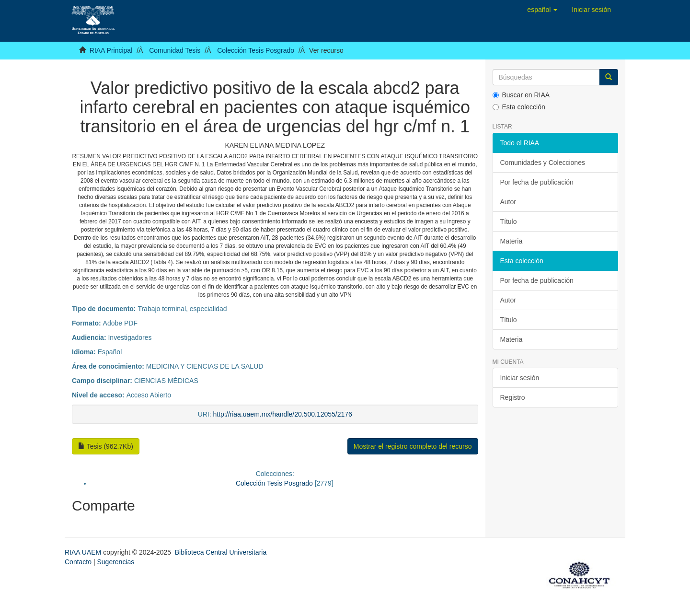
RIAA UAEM (84, 552)
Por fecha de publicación (537, 182)
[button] (542, 10)
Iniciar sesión (520, 378)
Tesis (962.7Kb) (106, 446)
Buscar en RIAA (521, 95)
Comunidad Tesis (175, 50)
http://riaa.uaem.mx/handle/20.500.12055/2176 (283, 414)
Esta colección (519, 107)
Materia (512, 241)
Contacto (78, 562)
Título (509, 221)
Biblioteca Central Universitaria (221, 552)
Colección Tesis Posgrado (256, 50)
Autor (508, 202)
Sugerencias (115, 562)
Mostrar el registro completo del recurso (413, 446)
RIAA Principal (111, 50)
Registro (513, 397)
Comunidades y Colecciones (543, 163)
